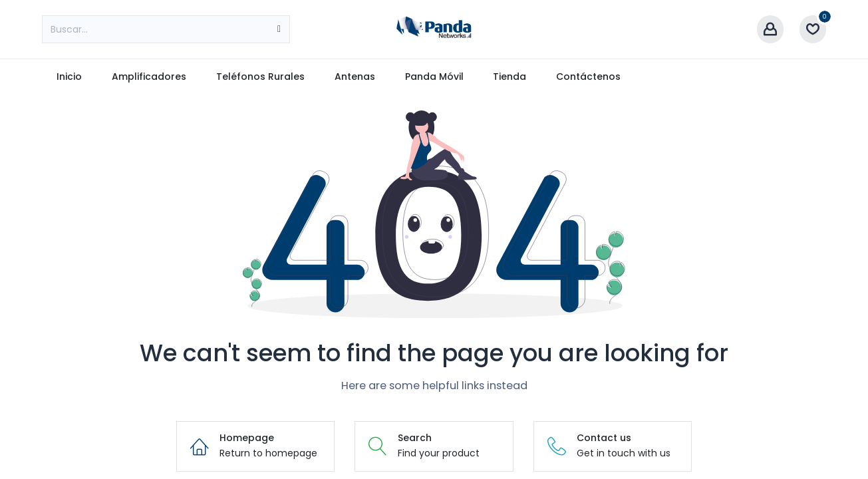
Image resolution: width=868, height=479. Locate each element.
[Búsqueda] (279, 29)
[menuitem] (70, 77)
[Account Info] (770, 30)
